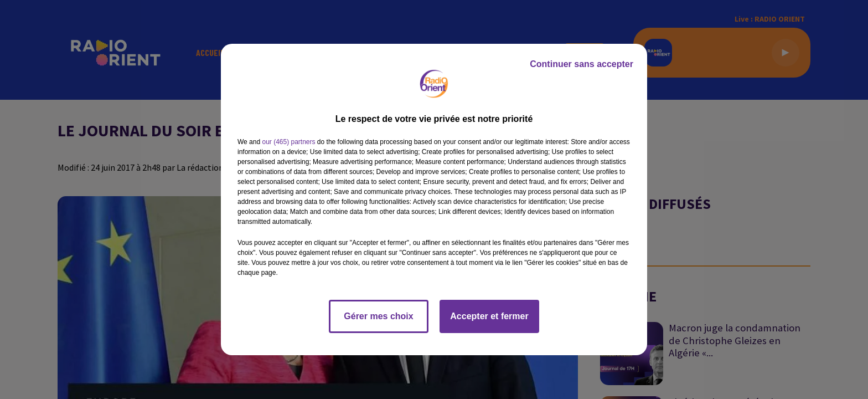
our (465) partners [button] (288, 142)
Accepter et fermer (489, 316)
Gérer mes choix (378, 316)
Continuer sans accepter (582, 64)
